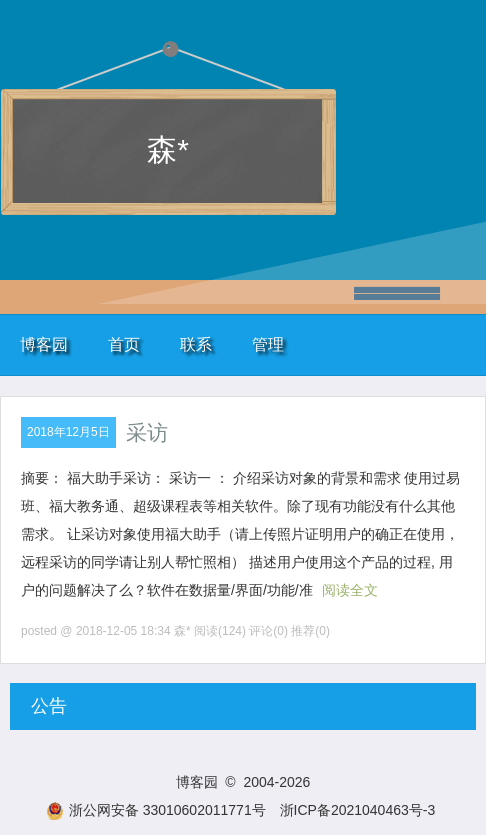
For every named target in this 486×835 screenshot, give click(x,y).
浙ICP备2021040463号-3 (358, 810)
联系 (196, 344)
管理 (268, 344)
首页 (124, 344)
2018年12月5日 (68, 432)
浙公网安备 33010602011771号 (156, 810)
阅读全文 (350, 590)
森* (168, 149)
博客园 (44, 344)
